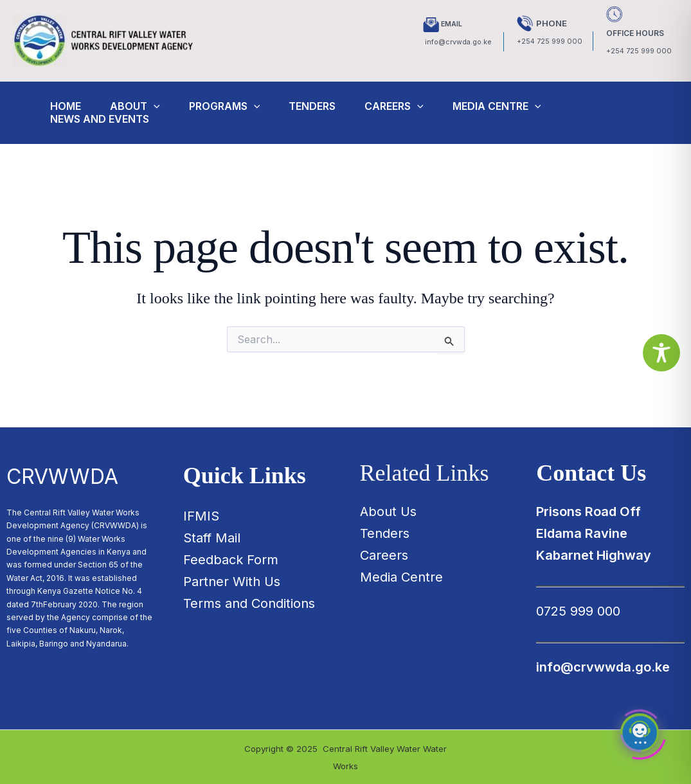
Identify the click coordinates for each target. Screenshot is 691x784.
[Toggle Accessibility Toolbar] (661, 353)
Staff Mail (212, 538)
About (141, 106)
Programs (234, 106)
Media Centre (516, 106)
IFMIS (201, 516)
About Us (388, 512)
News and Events (103, 119)
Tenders (325, 106)
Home (69, 106)
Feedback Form (231, 560)
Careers (410, 106)
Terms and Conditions (249, 603)
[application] (160, 106)
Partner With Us (232, 582)
